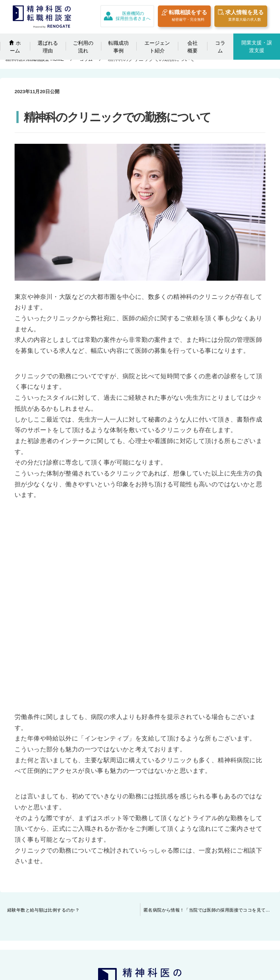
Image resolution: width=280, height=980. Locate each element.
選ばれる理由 (48, 47)
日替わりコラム (59, 925)
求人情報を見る (241, 17)
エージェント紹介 (157, 47)
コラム (220, 47)
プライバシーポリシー (235, 861)
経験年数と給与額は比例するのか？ (44, 728)
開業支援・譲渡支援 (257, 46)
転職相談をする (184, 17)
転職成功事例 (118, 47)
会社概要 (192, 47)
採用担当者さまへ (141, 848)
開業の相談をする (62, 937)
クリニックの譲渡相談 (146, 861)
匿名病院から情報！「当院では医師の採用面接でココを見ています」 (212, 728)
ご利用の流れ (83, 47)
